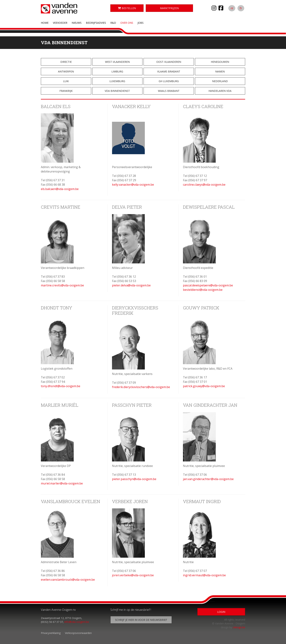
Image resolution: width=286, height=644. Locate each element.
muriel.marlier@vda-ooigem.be (62, 483)
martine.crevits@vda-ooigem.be (62, 285)
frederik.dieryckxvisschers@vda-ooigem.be (141, 387)
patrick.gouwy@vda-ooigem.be (204, 386)
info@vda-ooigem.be (77, 622)
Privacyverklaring (51, 633)
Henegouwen (220, 62)
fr (241, 8)
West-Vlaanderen (117, 62)
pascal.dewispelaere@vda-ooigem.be (208, 285)
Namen (220, 71)
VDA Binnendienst (117, 91)
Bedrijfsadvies (96, 23)
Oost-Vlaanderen (169, 62)
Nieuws (77, 23)
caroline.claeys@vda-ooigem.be (204, 185)
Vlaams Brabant (169, 71)
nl (232, 8)
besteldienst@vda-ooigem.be (203, 290)
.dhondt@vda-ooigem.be (64, 386)
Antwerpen (66, 71)
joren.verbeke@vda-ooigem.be (133, 575)
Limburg (117, 71)
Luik (66, 81)
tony (44, 386)
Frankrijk (66, 91)
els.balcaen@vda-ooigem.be (60, 189)
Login (221, 612)
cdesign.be (239, 627)
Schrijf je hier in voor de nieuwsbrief (141, 620)
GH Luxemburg (169, 81)
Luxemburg (117, 81)
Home (45, 23)
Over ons (127, 23)
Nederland (220, 81)
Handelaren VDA (220, 91)
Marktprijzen (169, 8)
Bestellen (127, 8)
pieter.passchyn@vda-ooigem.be (134, 479)
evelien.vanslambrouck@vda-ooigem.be (68, 580)
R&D (113, 23)
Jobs (141, 23)
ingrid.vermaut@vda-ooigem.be (204, 575)
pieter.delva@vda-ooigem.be (131, 285)
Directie (66, 62)
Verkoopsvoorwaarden (78, 633)
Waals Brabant (169, 91)
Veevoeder (60, 23)
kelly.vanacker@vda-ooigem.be (133, 185)
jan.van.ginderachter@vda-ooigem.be (208, 479)
